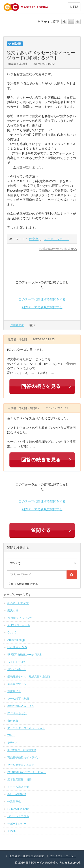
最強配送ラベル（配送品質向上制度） (30, 677)
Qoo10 (12, 632)
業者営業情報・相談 (19, 779)
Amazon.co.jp (16, 640)
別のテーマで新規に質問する (42, 307)
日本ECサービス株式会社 (40, 863)
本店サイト (14, 691)
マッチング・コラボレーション (26, 728)
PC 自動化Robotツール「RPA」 (27, 772)
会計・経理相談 (17, 794)
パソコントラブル (18, 816)
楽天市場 (13, 610)
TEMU (11, 735)
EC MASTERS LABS (18, 809)
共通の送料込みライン (21, 706)
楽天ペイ (13, 743)
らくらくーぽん (17, 662)
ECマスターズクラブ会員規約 (26, 856)
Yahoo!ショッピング (20, 618)
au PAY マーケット (19, 625)
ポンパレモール (17, 669)
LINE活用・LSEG (17, 647)
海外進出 (13, 721)
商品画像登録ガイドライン (24, 757)
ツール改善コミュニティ (22, 765)
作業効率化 (17, 325)
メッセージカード (56, 239)
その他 (11, 831)
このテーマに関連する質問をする (42, 299)
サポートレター (17, 824)
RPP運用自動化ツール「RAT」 (26, 655)
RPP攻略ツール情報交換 (22, 750)
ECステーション (17, 713)
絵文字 (34, 239)
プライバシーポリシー (63, 856)
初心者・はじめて (18, 603)
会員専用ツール (17, 684)
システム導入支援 (18, 787)
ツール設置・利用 (18, 699)
